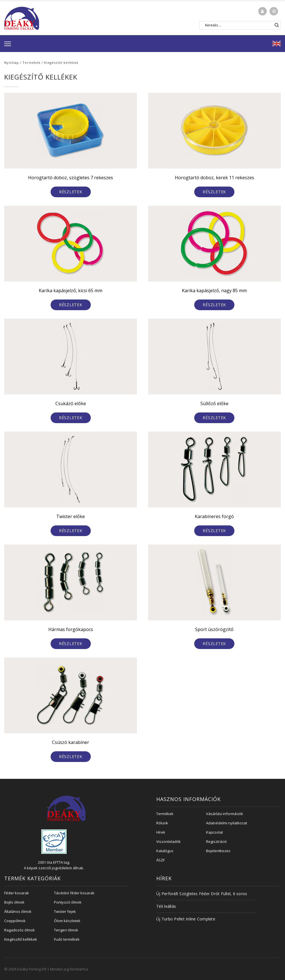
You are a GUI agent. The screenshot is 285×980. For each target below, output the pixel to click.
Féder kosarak (17, 893)
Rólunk (162, 823)
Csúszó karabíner (71, 742)
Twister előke (71, 516)
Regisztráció (216, 841)
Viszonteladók (168, 841)
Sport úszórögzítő (214, 629)
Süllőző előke (214, 403)
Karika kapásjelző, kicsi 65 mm (71, 291)
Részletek (71, 192)
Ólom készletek (67, 921)
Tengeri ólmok (66, 930)
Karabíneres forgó (214, 516)
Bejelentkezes (218, 851)
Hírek (161, 832)
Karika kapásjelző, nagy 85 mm (214, 291)
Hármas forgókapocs (71, 629)
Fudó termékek (67, 939)
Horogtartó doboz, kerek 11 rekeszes (214, 178)
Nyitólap (12, 63)
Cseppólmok (15, 921)
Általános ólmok (18, 911)
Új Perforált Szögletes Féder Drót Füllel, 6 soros (202, 894)
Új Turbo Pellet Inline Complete (186, 919)
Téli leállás (166, 906)
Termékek (31, 63)
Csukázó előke (71, 403)
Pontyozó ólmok (68, 902)
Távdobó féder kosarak (74, 893)
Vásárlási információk (225, 814)
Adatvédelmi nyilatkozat (227, 823)
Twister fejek (65, 911)
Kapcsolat (214, 832)
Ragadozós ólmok (20, 930)
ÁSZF (160, 860)
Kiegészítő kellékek (21, 939)
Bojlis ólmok (14, 902)
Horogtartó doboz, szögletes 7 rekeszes (71, 178)
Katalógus (165, 851)
